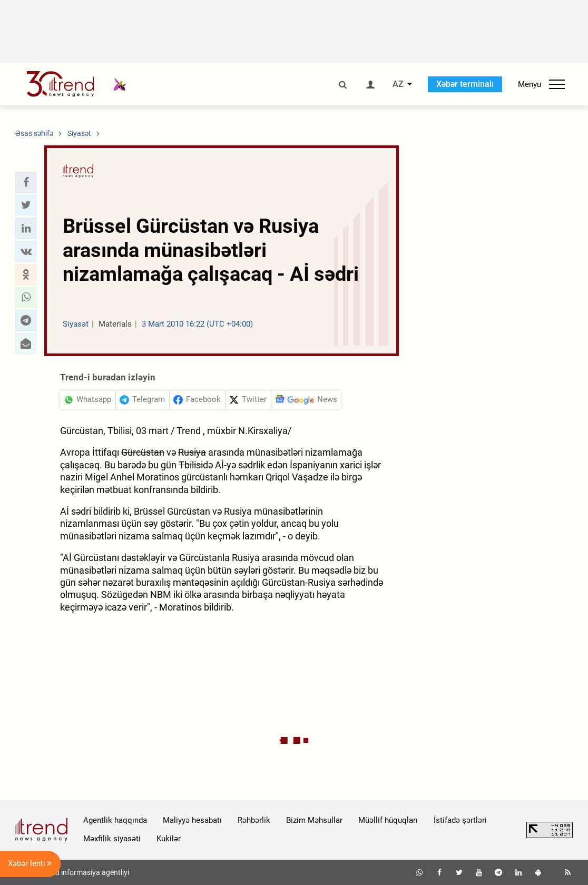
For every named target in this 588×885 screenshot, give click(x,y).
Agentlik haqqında (115, 820)
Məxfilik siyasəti (112, 839)
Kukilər (169, 839)
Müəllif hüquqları (388, 820)
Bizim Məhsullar (314, 820)
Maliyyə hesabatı (192, 820)
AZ (398, 84)
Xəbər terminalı (465, 84)
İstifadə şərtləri (460, 820)
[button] (26, 182)
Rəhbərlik (254, 820)
